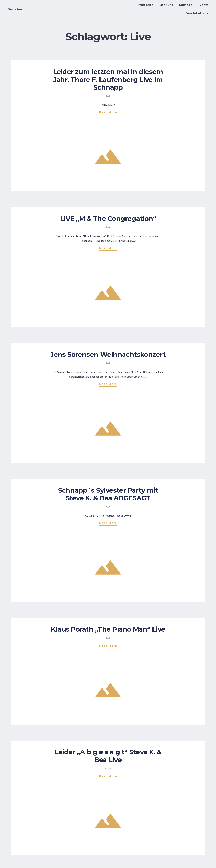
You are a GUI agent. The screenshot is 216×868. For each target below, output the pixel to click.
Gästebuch (16, 9)
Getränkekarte (197, 13)
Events (203, 5)
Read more (110, 113)
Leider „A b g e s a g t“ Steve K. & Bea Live (108, 756)
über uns (166, 5)
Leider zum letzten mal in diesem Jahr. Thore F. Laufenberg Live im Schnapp (108, 79)
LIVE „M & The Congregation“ (108, 219)
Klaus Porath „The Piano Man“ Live (108, 629)
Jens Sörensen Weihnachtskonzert (108, 354)
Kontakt (185, 5)
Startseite (146, 5)
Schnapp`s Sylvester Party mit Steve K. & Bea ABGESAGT (108, 494)
